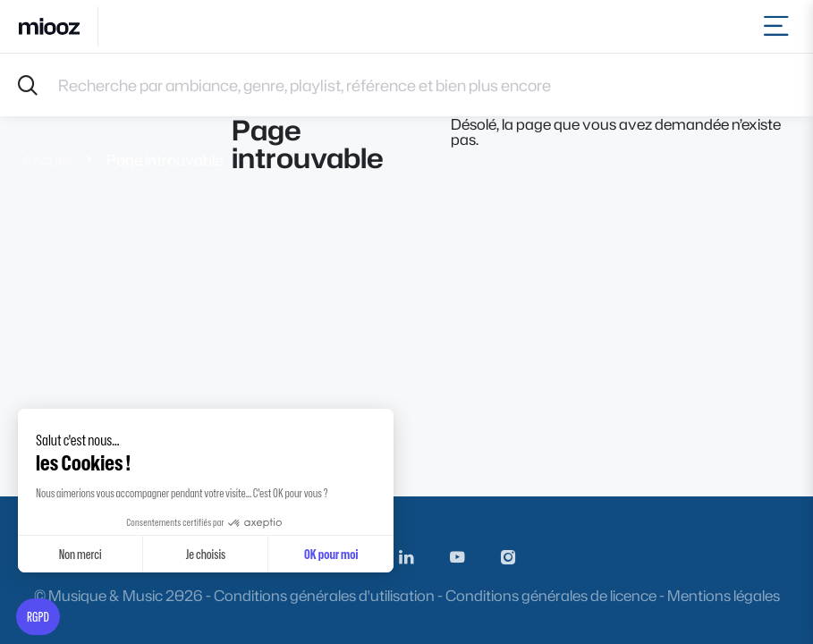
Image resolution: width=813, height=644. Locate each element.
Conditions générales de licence (551, 595)
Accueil (47, 160)
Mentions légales (724, 595)
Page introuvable (165, 160)
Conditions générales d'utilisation (324, 595)
